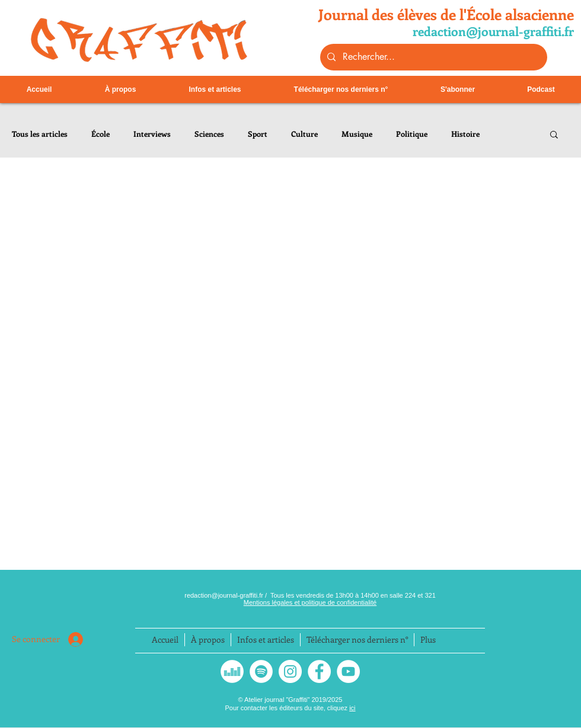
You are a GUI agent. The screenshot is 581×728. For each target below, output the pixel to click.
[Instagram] (290, 671)
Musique (357, 134)
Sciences (209, 134)
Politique (412, 134)
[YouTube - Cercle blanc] (348, 671)
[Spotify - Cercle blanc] (261, 671)
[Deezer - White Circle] (232, 671)
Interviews (152, 134)
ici (352, 708)
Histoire (465, 134)
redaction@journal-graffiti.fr (225, 595)
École (100, 134)
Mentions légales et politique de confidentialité (310, 602)
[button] (554, 135)
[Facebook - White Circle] (319, 671)
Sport (258, 134)
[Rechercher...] (432, 57)
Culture (304, 134)
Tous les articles (40, 134)
